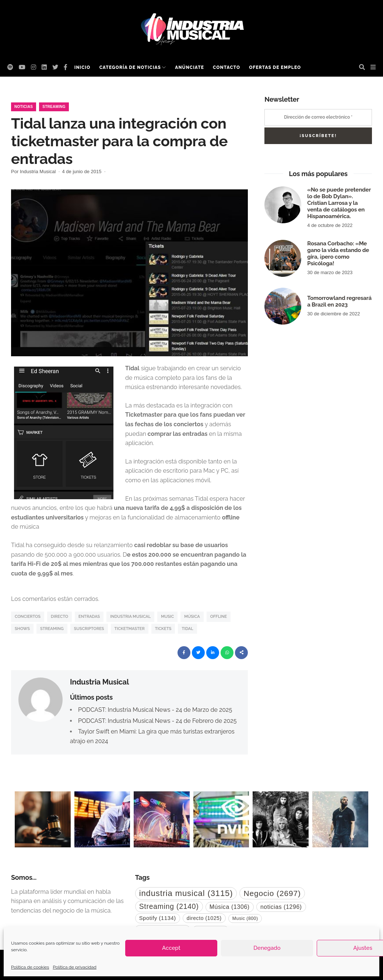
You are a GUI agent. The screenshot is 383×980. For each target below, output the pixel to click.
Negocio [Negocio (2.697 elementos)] (272, 893)
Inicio (82, 67)
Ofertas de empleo (275, 67)
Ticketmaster (130, 629)
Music (167, 617)
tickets (163, 629)
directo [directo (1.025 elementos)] (204, 918)
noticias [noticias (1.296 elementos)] (281, 907)
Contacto (226, 67)
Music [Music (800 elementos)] (245, 918)
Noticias (24, 107)
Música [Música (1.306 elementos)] (230, 907)
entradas (89, 617)
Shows (22, 629)
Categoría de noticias (130, 67)
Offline (219, 617)
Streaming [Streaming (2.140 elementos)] (169, 906)
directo (59, 617)
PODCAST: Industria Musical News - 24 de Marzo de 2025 (155, 710)
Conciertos (28, 617)
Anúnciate (189, 67)
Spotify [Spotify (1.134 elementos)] (158, 918)
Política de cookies (30, 967)
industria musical (130, 617)
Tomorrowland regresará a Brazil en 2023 (339, 301)
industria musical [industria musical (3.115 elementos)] (186, 893)
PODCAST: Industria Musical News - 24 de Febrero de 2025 (157, 721)
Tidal (187, 629)
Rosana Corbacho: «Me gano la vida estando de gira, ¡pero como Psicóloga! (338, 253)
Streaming (54, 107)
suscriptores (89, 629)
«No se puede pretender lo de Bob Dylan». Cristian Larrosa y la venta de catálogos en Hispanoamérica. (339, 203)
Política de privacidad (74, 967)
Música (192, 617)
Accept (171, 948)
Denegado (267, 948)
